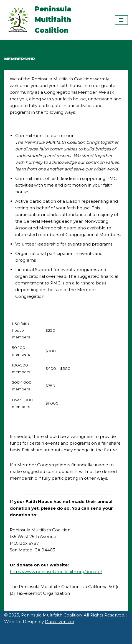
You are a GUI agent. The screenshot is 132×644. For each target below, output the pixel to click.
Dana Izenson (59, 622)
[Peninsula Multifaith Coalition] (55, 20)
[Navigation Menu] (121, 20)
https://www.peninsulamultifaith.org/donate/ (56, 572)
